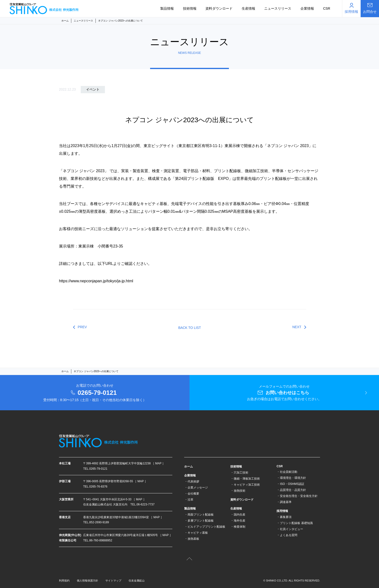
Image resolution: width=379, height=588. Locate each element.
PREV (82, 327)
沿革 (190, 500)
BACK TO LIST (190, 328)
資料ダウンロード (219, 8)
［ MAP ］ (158, 463)
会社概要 (193, 494)
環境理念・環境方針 (293, 478)
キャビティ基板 (198, 533)
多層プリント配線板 (201, 521)
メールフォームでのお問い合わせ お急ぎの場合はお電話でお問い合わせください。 (284, 393)
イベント (93, 89)
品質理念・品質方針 (293, 490)
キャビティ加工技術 (247, 485)
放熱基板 (193, 539)
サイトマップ (113, 581)
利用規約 (64, 581)
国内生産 (240, 515)
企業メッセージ (198, 488)
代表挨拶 (193, 482)
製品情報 (167, 8)
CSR (327, 8)
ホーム (65, 21)
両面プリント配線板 (201, 515)
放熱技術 (240, 491)
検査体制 (240, 527)
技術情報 (190, 8)
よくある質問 (289, 535)
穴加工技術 (241, 473)
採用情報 (282, 511)
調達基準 (286, 502)
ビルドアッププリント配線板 (206, 527)
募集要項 (286, 517)
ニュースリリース (278, 8)
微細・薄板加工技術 (247, 479)
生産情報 (248, 8)
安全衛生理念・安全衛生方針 (299, 496)
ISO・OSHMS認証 (292, 484)
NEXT (297, 327)
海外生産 (240, 521)
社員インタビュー (292, 529)
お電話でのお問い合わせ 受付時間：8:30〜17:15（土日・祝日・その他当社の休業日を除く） (95, 393)
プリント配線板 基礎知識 (296, 523)
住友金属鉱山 (137, 581)
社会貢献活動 (289, 472)
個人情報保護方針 (87, 581)
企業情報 (307, 8)
